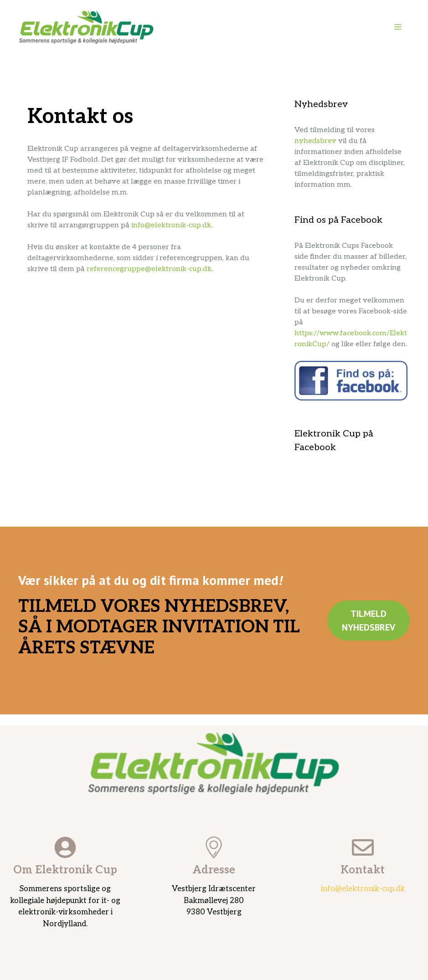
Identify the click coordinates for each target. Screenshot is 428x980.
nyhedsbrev (315, 141)
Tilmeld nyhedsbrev (369, 621)
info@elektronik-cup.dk (171, 225)
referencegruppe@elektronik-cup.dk (149, 269)
